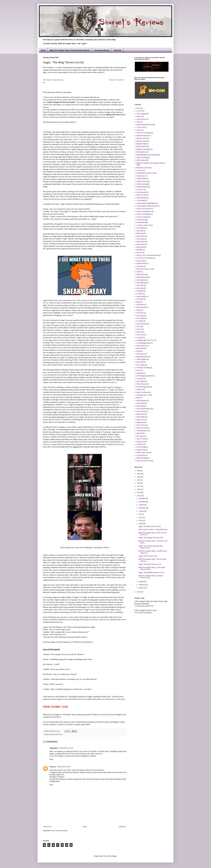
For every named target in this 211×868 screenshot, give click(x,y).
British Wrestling (142, 157)
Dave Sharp (140, 239)
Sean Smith (140, 406)
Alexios (139, 116)
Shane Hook (140, 414)
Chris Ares (140, 190)
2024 (139, 477)
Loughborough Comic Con (145, 340)
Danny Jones (141, 236)
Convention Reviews (102, 50)
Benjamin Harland (142, 136)
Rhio (138, 398)
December (142, 498)
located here (62, 117)
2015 (139, 493)
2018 (139, 483)
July (140, 514)
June (141, 517)
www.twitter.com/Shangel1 (143, 613)
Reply (51, 759)
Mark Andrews (141, 346)
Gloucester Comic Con (144, 269)
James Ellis (140, 285)
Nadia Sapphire (141, 359)
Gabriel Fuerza (141, 263)
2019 (139, 480)
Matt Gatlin (140, 348)
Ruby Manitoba (141, 400)
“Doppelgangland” (73, 402)
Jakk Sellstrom (141, 283)
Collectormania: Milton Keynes (147, 206)
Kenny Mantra (141, 307)
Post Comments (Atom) (59, 831)
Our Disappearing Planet (144, 376)
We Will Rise (141, 455)
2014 (139, 496)
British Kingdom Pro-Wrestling (147, 155)
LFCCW (139, 332)
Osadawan (140, 373)
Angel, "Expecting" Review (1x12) (150, 564)
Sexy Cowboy (141, 411)
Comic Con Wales (142, 217)
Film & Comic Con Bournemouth (147, 255)
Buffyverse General (143, 168)
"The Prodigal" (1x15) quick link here (53, 80)
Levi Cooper (140, 318)
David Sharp (140, 242)
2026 (139, 471)
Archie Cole (140, 127)
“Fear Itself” (96, 372)
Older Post (122, 827)
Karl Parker (140, 305)
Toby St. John (141, 439)
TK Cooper (140, 436)
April (141, 524)
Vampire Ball (141, 450)
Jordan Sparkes (141, 296)
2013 (139, 592)
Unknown (53, 767)
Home (43, 50)
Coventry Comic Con (143, 225)
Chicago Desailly (142, 187)
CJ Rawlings (141, 200)
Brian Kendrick (141, 146)
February (142, 585)
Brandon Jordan (142, 141)
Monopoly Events (142, 357)
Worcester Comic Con (144, 461)
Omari (139, 370)
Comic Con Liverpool (144, 209)
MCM (138, 351)
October (142, 505)
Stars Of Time (141, 425)
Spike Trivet (140, 420)
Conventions (141, 222)
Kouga (139, 310)
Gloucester (140, 266)
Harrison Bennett (142, 277)
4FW (138, 108)
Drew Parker (141, 244)
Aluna (138, 122)
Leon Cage (140, 316)
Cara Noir (140, 170)
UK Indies (140, 444)
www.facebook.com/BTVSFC (144, 606)
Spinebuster (140, 422)
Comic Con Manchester (144, 211)
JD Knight (140, 291)
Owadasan (140, 379)
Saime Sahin (140, 403)
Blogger (114, 856)
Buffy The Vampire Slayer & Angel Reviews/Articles (70, 50)
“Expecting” (107, 432)
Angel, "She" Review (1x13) (148, 556)
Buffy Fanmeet (141, 160)
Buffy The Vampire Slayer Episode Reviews (151, 163)
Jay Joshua (140, 288)
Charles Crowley (142, 181)
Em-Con (139, 253)
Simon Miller (141, 417)
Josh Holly (140, 299)
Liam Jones (140, 335)
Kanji (138, 302)
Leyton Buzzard (142, 324)
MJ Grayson (140, 354)
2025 (139, 474)
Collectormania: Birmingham (146, 203)
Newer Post (47, 827)
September (143, 508)
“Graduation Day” (87, 397)
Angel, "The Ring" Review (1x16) (150, 526)
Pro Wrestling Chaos (143, 387)
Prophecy (139, 389)
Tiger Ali (139, 433)
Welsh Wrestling (142, 458)
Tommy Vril (140, 442)
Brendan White (141, 144)
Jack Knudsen (141, 280)
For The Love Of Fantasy (145, 258)
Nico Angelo (141, 365)
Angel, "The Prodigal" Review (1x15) (151, 538)
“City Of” (76, 139)
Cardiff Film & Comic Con (145, 173)
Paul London (141, 381)
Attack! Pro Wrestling (144, 133)
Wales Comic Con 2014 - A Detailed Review (153, 529)
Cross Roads (140, 228)
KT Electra (140, 313)
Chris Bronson (141, 192)
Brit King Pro (141, 152)
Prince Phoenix (141, 384)
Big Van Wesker (142, 138)
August (141, 511)
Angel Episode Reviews (56, 734)
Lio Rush (139, 337)
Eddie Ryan (140, 247)
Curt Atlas (140, 231)
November (143, 502)
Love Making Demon (143, 343)
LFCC (138, 326)
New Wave (140, 362)
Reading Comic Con (143, 395)
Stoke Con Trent (142, 428)
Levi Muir (140, 321)
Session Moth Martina (144, 409)
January (142, 588)
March (141, 582)
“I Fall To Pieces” (102, 139)
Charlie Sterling (142, 184)
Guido (138, 272)
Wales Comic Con (142, 452)
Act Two (139, 111)
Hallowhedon (141, 274)
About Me (118, 50)
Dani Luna (140, 233)
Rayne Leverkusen (143, 392)
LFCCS (139, 329)
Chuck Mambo (141, 198)
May (141, 520)
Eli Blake (139, 250)
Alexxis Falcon (141, 119)
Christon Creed (141, 195)
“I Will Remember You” (62, 137)
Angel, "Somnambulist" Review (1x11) (151, 572)
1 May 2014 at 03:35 (64, 767)
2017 (139, 486)
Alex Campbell (141, 114)
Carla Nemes (141, 176)
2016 (139, 489)
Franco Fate (140, 261)
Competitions (141, 220)
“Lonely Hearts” (86, 139)
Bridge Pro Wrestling (143, 149)
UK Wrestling (141, 447)
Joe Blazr (139, 294)
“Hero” (75, 137)
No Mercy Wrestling (143, 368)
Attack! (139, 130)
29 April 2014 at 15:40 (66, 748)
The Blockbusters (142, 431)
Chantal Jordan (141, 179)
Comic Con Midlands (143, 214)
